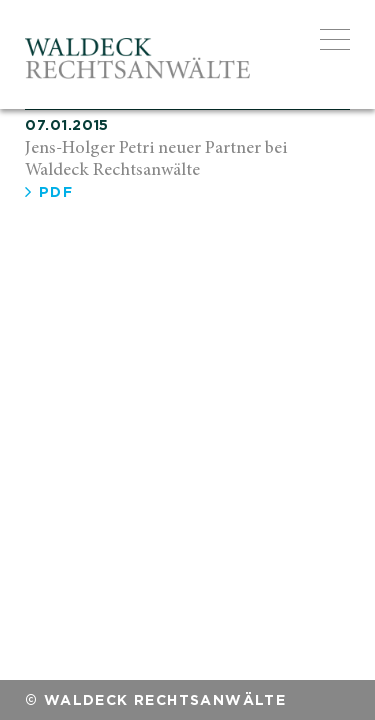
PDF (49, 191)
